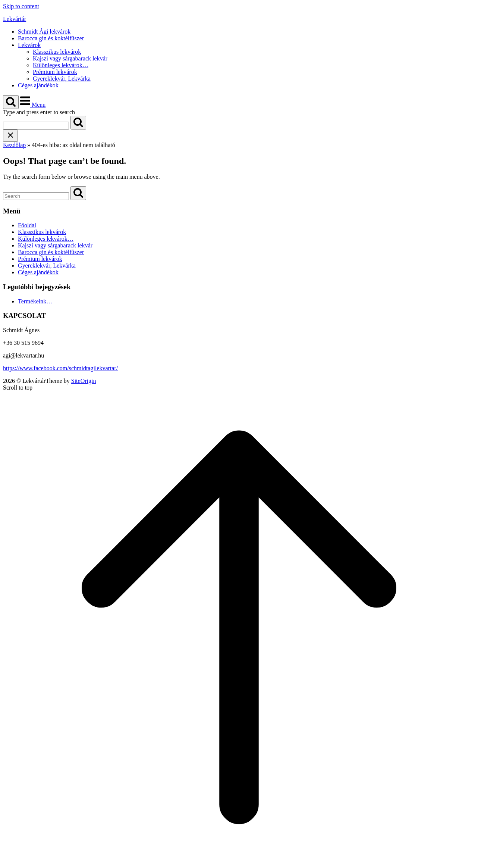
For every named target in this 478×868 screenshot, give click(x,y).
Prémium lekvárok (55, 72)
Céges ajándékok (38, 85)
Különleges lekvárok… (61, 65)
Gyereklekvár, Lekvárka (62, 79)
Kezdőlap (14, 145)
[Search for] (36, 126)
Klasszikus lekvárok (57, 52)
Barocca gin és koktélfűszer (51, 38)
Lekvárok (29, 45)
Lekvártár (15, 19)
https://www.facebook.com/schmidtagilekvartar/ (60, 368)
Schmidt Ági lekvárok (44, 32)
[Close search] (10, 136)
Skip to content (21, 6)
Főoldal (27, 225)
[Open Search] (11, 102)
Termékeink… (35, 301)
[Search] (78, 123)
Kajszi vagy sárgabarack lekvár (70, 58)
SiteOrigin (84, 381)
